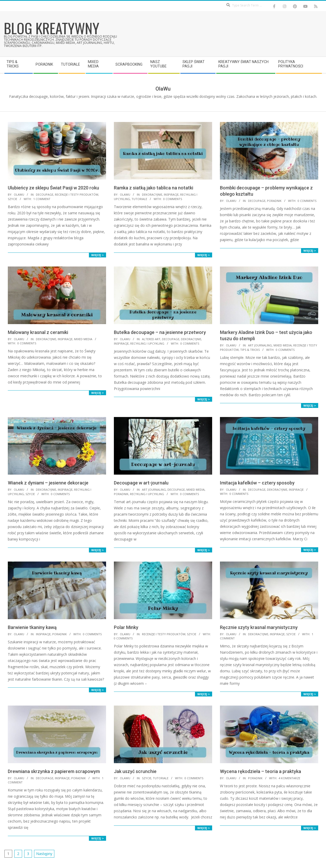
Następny (44, 854)
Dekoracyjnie (152, 194)
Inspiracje (171, 194)
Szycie (12, 199)
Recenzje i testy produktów (77, 194)
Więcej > (97, 255)
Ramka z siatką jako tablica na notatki (154, 188)
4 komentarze (289, 778)
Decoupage (45, 194)
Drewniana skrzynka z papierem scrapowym (54, 771)
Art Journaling (260, 345)
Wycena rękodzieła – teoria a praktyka (260, 771)
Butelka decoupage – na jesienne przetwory (160, 332)
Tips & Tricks (250, 350)
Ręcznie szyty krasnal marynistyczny (259, 627)
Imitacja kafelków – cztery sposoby (257, 483)
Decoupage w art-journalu (141, 483)
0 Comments (173, 199)
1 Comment (42, 199)
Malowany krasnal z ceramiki (38, 332)
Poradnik (274, 201)
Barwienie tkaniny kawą (32, 627)
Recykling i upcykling (147, 343)
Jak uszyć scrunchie (135, 771)
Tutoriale (139, 199)
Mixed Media (83, 339)
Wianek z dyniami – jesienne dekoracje (48, 483)
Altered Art (151, 339)
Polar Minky (126, 627)
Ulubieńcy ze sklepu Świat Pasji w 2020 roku (53, 188)
